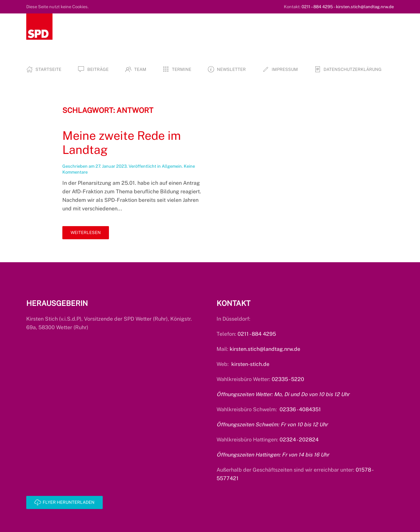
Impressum (280, 69)
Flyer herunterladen (64, 502)
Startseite (44, 69)
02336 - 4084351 (300, 409)
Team (136, 69)
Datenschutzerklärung (348, 69)
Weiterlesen (86, 233)
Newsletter (227, 69)
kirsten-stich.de (250, 364)
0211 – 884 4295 (317, 7)
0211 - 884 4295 (257, 334)
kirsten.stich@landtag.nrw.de (365, 7)
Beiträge (93, 69)
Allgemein (172, 166)
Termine (177, 69)
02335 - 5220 (288, 379)
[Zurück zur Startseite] (39, 27)
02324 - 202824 (299, 440)
